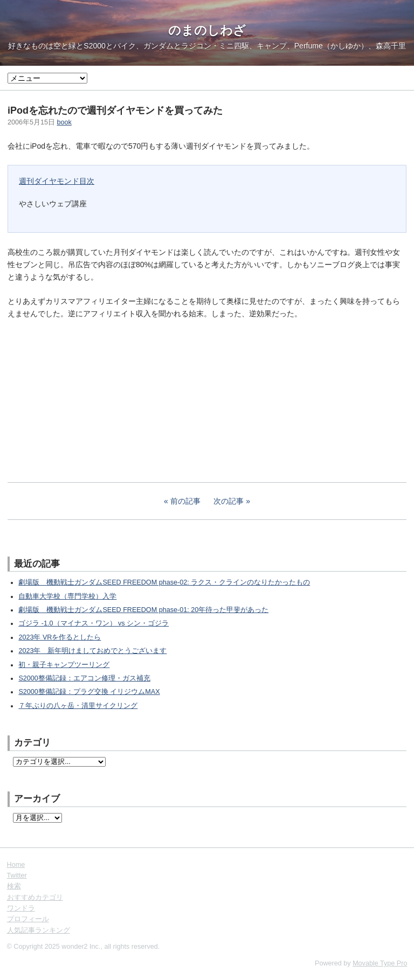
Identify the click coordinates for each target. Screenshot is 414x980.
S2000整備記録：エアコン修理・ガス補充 (84, 678)
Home (16, 865)
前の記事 (185, 501)
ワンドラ (21, 908)
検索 (14, 886)
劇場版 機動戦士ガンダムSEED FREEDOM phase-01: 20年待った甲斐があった (143, 610)
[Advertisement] (88, 399)
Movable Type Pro (380, 963)
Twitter (17, 875)
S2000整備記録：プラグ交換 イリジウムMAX (89, 692)
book (64, 122)
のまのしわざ (207, 30)
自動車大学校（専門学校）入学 (67, 596)
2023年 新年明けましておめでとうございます (92, 651)
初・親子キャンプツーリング (64, 665)
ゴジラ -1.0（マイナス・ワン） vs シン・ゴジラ (94, 623)
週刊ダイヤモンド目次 (57, 181)
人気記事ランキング (39, 930)
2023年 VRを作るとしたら (60, 637)
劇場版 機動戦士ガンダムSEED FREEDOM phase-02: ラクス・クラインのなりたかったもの (164, 582)
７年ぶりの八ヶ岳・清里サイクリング (78, 706)
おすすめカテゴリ (35, 898)
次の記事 (229, 501)
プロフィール (28, 919)
